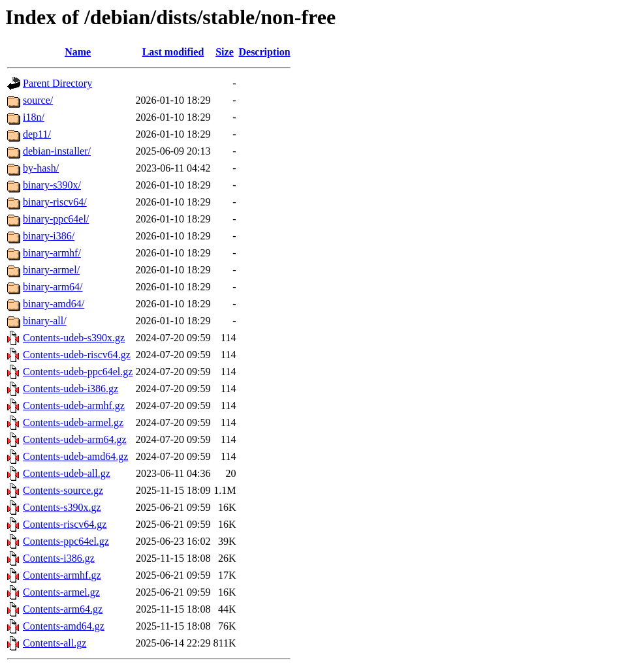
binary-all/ (45, 321)
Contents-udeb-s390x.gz (74, 338)
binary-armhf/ (52, 253)
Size (225, 52)
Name (78, 52)
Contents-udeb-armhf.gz (74, 405)
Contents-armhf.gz (62, 575)
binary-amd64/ (54, 304)
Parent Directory (57, 83)
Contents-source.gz (63, 490)
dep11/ (37, 134)
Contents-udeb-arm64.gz (75, 439)
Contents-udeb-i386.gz (71, 389)
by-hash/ (41, 168)
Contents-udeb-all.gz (67, 473)
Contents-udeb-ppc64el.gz (78, 372)
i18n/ (34, 117)
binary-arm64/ (53, 287)
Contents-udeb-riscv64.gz (77, 355)
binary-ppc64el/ (56, 219)
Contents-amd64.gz (64, 626)
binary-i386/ (49, 236)
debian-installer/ (57, 151)
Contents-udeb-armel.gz (73, 422)
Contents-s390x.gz (62, 507)
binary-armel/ (51, 270)
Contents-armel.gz (61, 592)
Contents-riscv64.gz (65, 524)
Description (264, 52)
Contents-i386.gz (59, 558)
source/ (38, 100)
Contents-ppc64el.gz (66, 541)
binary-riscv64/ (55, 202)
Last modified (173, 52)
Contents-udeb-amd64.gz (75, 456)
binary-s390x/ (52, 185)
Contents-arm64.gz (63, 609)
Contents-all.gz (55, 643)
